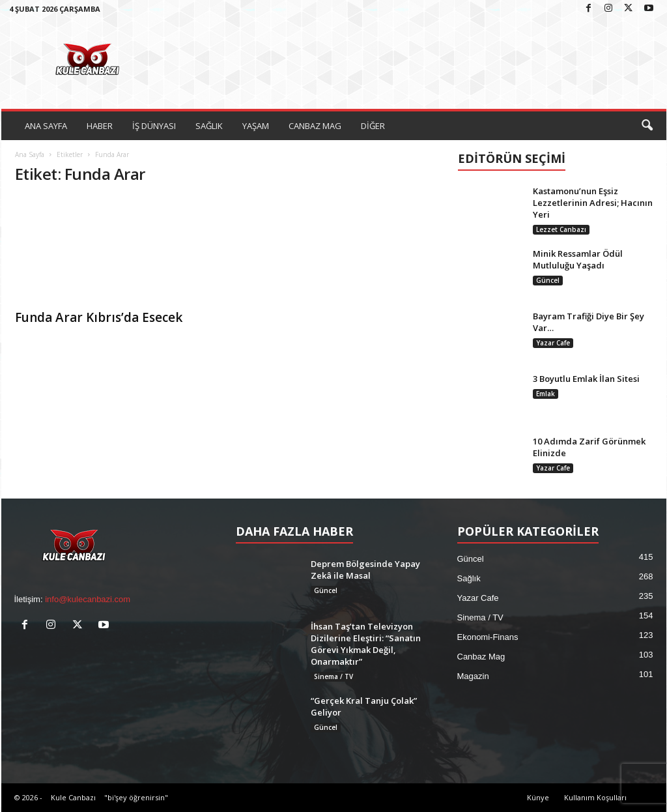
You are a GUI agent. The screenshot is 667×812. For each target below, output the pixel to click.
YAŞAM (256, 126)
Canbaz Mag (481, 657)
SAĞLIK (209, 126)
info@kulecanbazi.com (88, 599)
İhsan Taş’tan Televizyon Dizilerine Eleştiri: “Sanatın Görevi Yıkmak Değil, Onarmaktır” (366, 644)
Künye (538, 797)
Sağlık (469, 578)
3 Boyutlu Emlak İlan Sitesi (586, 379)
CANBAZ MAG (315, 126)
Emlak (546, 394)
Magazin (473, 676)
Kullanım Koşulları (595, 797)
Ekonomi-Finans (488, 637)
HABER (100, 126)
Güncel (548, 280)
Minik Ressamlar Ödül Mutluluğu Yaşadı (578, 259)
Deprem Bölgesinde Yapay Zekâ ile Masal (365, 570)
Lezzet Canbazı (561, 229)
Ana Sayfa (30, 154)
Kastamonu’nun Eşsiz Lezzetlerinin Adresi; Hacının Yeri (593, 203)
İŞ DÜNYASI (154, 126)
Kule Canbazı (73, 797)
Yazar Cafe (553, 343)
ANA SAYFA (46, 126)
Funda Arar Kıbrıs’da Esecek (99, 317)
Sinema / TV (333, 676)
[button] (647, 126)
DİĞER (373, 126)
